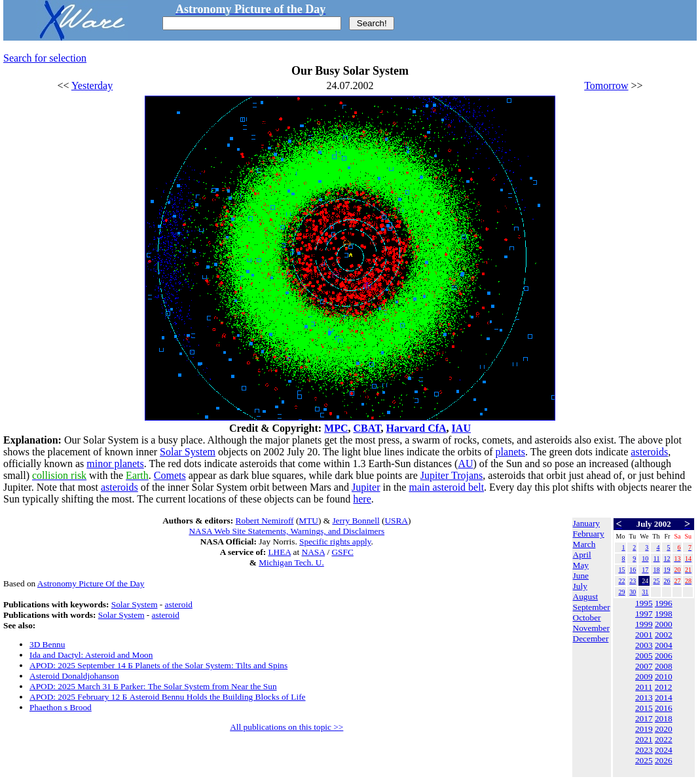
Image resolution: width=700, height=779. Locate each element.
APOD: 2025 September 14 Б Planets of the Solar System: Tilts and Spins (158, 665)
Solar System (188, 452)
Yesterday (92, 85)
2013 (644, 697)
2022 (664, 739)
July (580, 586)
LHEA (279, 552)
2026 (664, 760)
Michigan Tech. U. (291, 562)
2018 (664, 718)
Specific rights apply (335, 541)
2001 (644, 635)
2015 (644, 708)
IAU (461, 428)
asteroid (179, 604)
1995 (644, 603)
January (586, 523)
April (582, 555)
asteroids (649, 452)
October (587, 617)
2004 (664, 645)
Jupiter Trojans (452, 475)
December (591, 638)
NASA (314, 552)
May (581, 565)
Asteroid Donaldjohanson (74, 676)
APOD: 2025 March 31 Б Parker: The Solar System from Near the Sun (153, 686)
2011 (644, 687)
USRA (396, 521)
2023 (644, 750)
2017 (644, 718)
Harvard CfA (416, 428)
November (591, 628)
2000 (664, 624)
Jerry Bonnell (356, 521)
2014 (664, 697)
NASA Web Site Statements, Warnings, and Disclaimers (286, 531)
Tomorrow (606, 85)
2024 (664, 750)
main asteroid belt (446, 487)
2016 (664, 708)
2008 (664, 666)
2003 (644, 645)
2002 (664, 635)
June (581, 576)
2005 (644, 655)
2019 (644, 729)
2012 (664, 687)
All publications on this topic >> (286, 727)
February (589, 534)
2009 (644, 676)
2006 (664, 655)
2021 (644, 739)
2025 (644, 760)
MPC (336, 428)
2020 (664, 729)
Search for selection (45, 58)
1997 (644, 614)
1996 (664, 603)
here (362, 499)
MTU (308, 521)
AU (465, 464)
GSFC (342, 552)
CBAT (367, 428)
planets (510, 452)
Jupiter (366, 487)
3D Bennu (47, 644)
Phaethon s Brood (61, 707)
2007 (644, 666)
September (592, 607)
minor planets (115, 464)
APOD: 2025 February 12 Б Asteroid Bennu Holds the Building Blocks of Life (168, 697)
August (586, 597)
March (584, 544)
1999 (644, 624)
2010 (664, 676)
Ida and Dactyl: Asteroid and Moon (91, 655)
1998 (664, 614)
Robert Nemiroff (265, 521)
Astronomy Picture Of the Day (91, 583)
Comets (170, 475)
